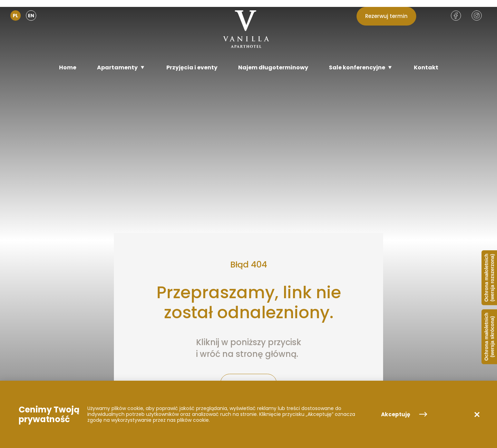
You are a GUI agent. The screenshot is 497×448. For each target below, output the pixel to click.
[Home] (68, 67)
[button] (477, 415)
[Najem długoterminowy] (273, 67)
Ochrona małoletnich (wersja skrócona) (489, 337)
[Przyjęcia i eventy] (192, 67)
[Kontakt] (426, 67)
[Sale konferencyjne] (361, 67)
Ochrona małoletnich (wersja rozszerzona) (489, 278)
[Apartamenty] (121, 67)
